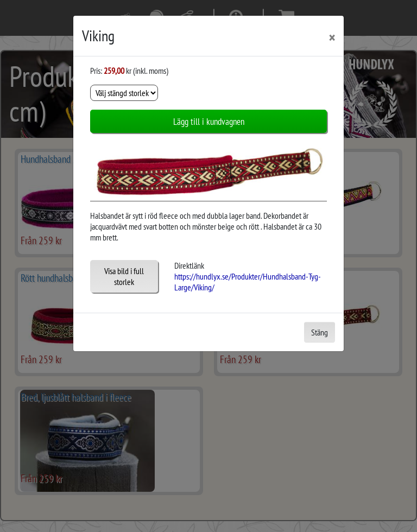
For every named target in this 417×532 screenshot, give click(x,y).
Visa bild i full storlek (124, 276)
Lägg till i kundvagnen (209, 121)
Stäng (320, 332)
